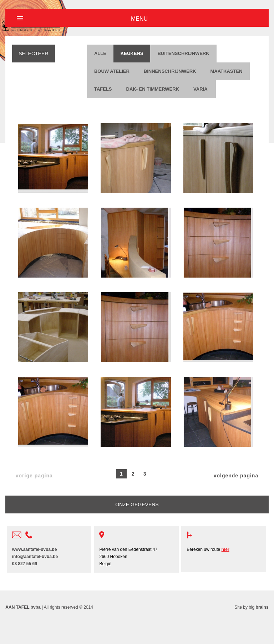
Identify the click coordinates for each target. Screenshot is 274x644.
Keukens (132, 53)
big (258, 607)
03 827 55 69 (25, 564)
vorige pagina (34, 476)
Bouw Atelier (112, 71)
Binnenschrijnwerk (170, 71)
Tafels (103, 89)
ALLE (100, 53)
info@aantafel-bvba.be (35, 557)
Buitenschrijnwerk (183, 53)
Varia (201, 89)
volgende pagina (236, 476)
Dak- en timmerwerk (153, 89)
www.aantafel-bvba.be (35, 549)
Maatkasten (226, 71)
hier (225, 549)
